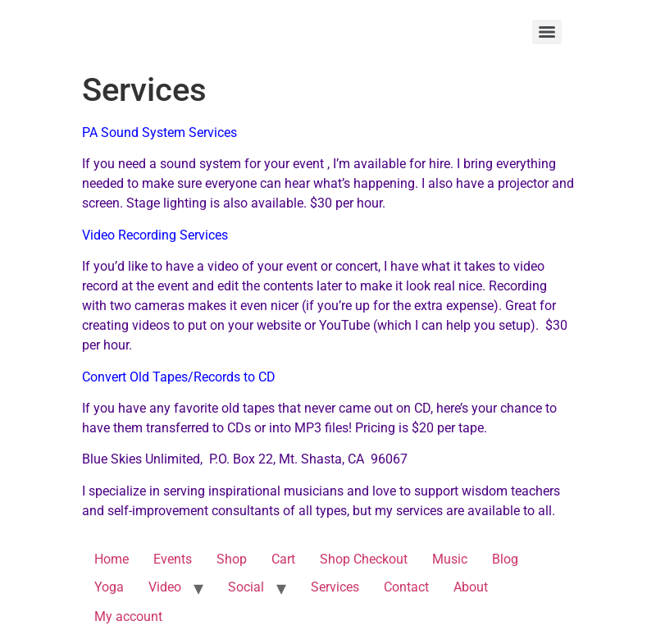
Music (450, 559)
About (471, 587)
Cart (283, 559)
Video (165, 587)
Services (335, 587)
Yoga (109, 587)
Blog (505, 559)
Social (246, 587)
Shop (232, 559)
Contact (406, 587)
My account (128, 617)
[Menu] (547, 32)
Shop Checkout (364, 559)
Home (112, 559)
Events (173, 559)
